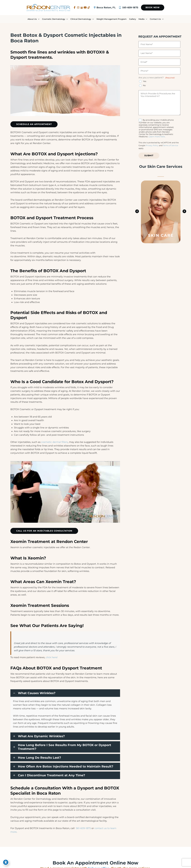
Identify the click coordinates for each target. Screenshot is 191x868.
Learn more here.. (157, 137)
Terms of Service (170, 145)
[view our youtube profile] (85, 8)
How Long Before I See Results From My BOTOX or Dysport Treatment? (65, 747)
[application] (38, 19)
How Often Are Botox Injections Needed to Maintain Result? (66, 766)
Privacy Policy (152, 145)
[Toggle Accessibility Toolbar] (6, 862)
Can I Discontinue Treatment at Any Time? (52, 775)
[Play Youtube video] (65, 492)
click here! (52, 657)
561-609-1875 (128, 8)
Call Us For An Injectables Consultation (44, 531)
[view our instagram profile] (78, 8)
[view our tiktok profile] (89, 8)
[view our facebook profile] (75, 8)
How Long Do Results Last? (39, 758)
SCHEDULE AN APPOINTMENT (34, 124)
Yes (145, 81)
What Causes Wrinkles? (37, 693)
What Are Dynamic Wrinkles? (41, 736)
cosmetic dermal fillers (55, 442)
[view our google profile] (82, 8)
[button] (153, 8)
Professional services (26, 636)
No (144, 85)
